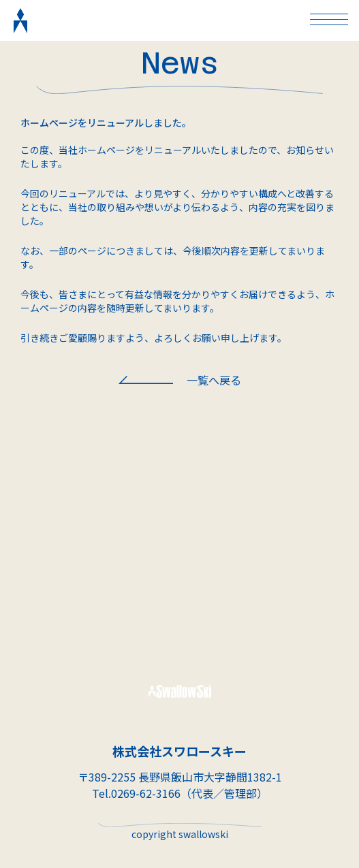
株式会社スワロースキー (180, 751)
